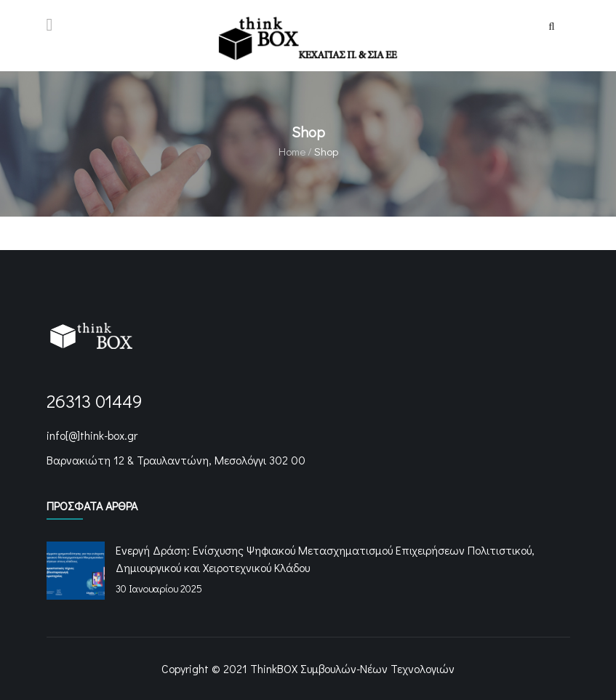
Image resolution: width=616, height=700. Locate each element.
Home (292, 151)
